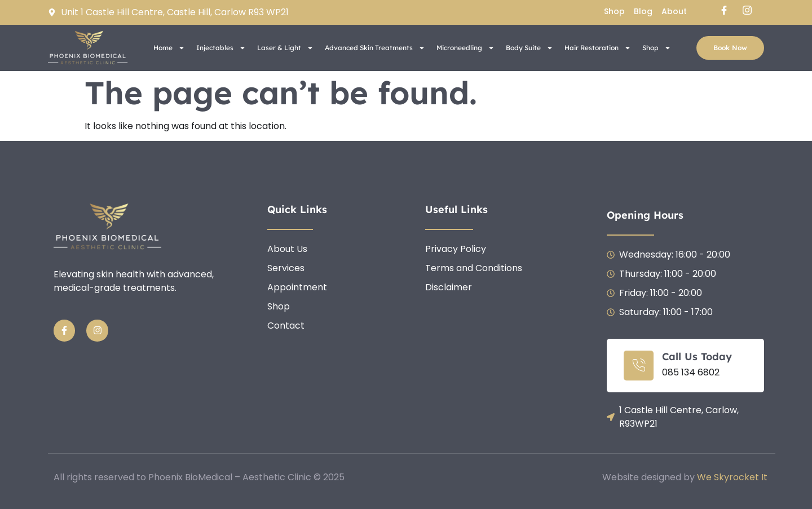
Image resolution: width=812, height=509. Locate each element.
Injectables (221, 48)
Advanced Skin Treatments (375, 48)
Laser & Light (285, 48)
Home (169, 48)
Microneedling (465, 48)
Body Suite (529, 48)
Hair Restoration (598, 48)
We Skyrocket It (732, 477)
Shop (657, 48)
